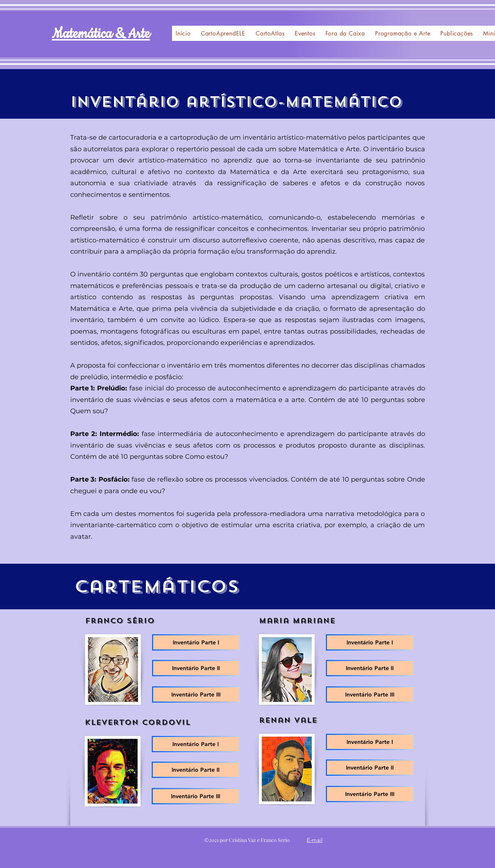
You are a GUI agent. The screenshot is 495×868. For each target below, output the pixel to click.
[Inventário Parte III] (196, 695)
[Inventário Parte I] (196, 642)
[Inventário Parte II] (196, 668)
